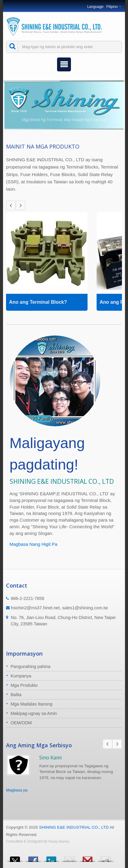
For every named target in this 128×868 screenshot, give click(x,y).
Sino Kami (50, 758)
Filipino (112, 7)
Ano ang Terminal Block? (38, 302)
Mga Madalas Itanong (31, 704)
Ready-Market (59, 841)
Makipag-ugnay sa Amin (34, 713)
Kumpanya (21, 676)
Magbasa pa (17, 790)
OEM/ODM (21, 723)
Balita (16, 695)
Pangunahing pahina (30, 667)
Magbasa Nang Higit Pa (34, 544)
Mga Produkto (24, 685)
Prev (11, 205)
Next (21, 205)
